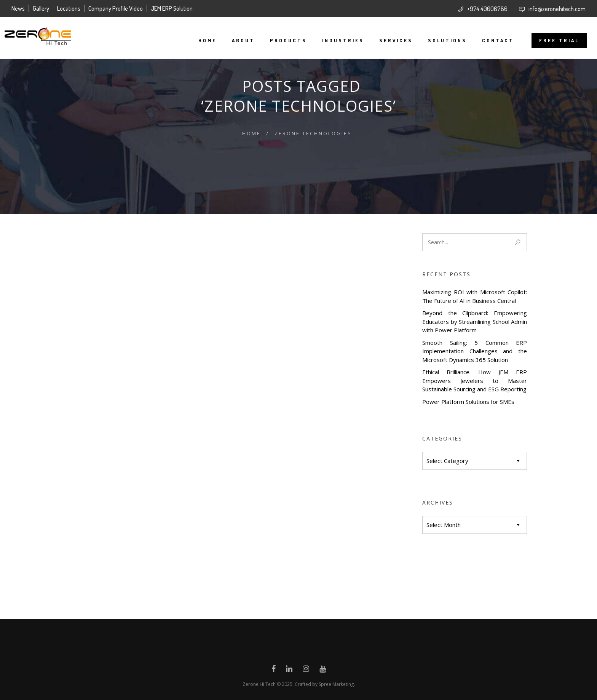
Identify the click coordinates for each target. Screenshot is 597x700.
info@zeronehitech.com (557, 9)
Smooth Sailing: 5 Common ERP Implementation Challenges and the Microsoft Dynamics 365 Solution (475, 351)
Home (201, 40)
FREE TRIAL (552, 40)
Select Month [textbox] (444, 525)
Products (282, 40)
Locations (69, 8)
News (18, 8)
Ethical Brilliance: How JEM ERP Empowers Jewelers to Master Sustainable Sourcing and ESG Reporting (475, 380)
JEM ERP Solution (172, 8)
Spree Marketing (336, 684)
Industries (336, 40)
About (236, 40)
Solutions (441, 40)
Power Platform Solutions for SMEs (468, 402)
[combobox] (475, 461)
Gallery (41, 8)
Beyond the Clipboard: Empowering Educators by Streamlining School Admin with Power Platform (475, 321)
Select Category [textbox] (447, 461)
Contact (491, 40)
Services (389, 40)
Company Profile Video (116, 8)
